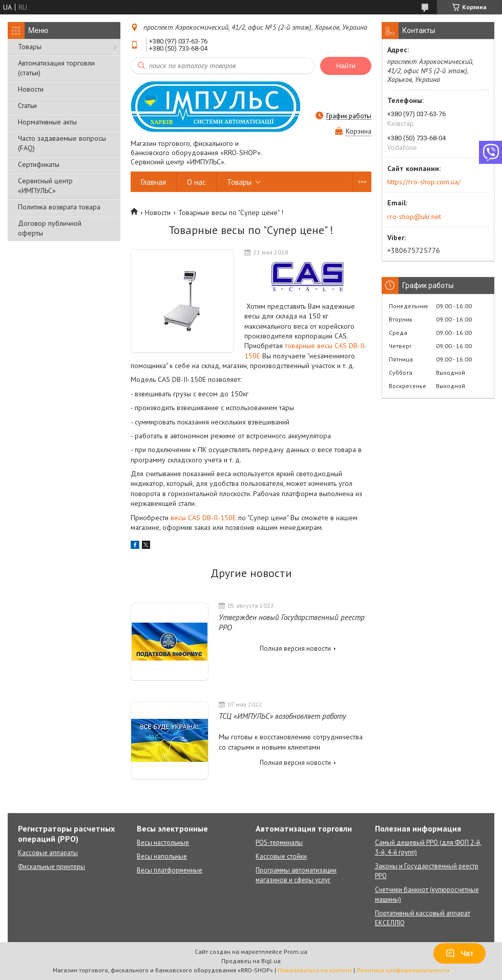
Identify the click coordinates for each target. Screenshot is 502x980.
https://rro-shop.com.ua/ (424, 182)
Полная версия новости (295, 648)
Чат (459, 953)
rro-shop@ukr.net (414, 217)
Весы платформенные (170, 870)
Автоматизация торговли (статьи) (56, 68)
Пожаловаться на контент (315, 970)
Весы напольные (162, 856)
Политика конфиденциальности (403, 970)
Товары (30, 47)
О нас (196, 182)
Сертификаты (39, 164)
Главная (153, 182)
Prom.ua (296, 952)
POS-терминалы (279, 843)
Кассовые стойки (281, 856)
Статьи (27, 105)
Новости (31, 89)
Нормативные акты (47, 122)
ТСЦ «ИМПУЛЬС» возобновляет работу (283, 716)
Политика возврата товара (59, 207)
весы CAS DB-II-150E (203, 518)
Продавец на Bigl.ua (251, 961)
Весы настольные (163, 843)
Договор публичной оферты (50, 228)
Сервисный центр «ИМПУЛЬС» (45, 186)
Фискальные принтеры (51, 867)
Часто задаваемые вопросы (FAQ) (62, 143)
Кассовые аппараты (48, 853)
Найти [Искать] (346, 66)
